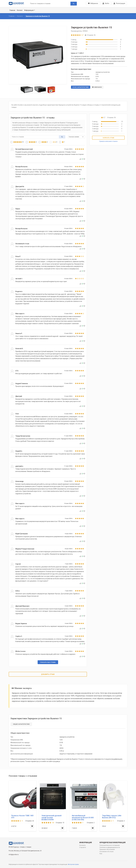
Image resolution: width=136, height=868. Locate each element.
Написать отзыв (108, 138)
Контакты (82, 845)
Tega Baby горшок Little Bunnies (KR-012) (112, 817)
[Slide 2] (40, 90)
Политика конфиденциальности (110, 847)
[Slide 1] (27, 90)
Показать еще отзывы (48, 662)
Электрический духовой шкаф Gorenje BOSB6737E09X (51, 818)
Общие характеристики (21, 724)
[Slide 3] (51, 90)
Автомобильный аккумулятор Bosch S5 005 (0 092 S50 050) (83, 818)
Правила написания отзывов (108, 141)
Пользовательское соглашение (110, 845)
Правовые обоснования (107, 849)
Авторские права (73, 864)
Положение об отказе (107, 852)
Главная (12, 10)
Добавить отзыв (48, 674)
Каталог (20, 10)
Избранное (97, 87)
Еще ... (101, 854)
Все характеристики (81, 87)
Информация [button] (29, 10)
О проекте (83, 847)
